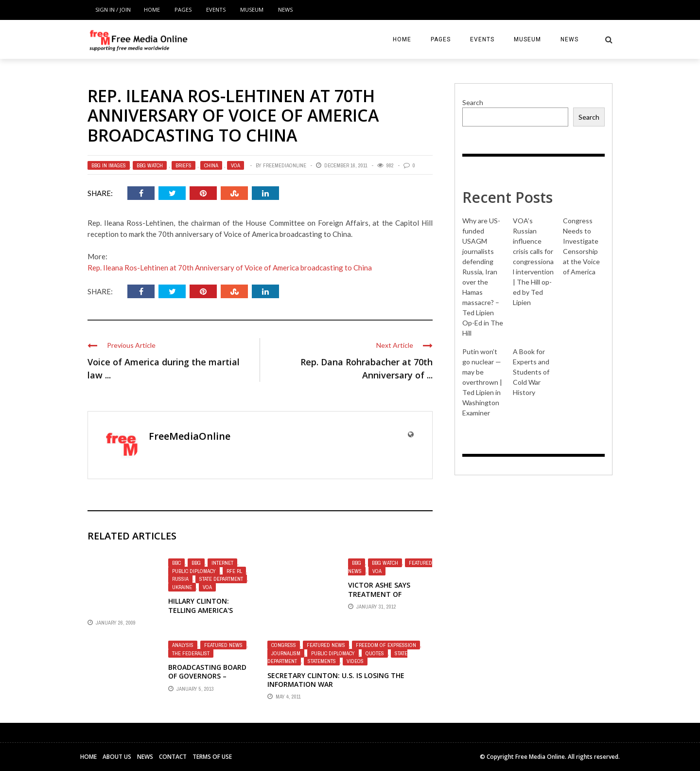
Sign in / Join (113, 9)
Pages (183, 9)
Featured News (223, 645)
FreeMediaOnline (285, 165)
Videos (355, 661)
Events (216, 9)
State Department (221, 579)
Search (473, 102)
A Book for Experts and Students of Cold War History (531, 372)
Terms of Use (212, 757)
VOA (236, 165)
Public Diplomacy (194, 571)
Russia (180, 579)
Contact (173, 757)
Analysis (183, 645)
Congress (284, 645)
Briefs (184, 165)
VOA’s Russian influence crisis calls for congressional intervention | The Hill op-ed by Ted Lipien (533, 261)
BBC (176, 563)
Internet (222, 563)
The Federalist (191, 653)
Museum (252, 9)
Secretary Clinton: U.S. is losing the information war (336, 680)
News (285, 9)
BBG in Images (109, 165)
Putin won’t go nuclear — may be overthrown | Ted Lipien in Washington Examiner (482, 382)
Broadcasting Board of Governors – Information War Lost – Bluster (207, 681)
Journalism (286, 653)
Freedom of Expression (386, 645)
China (211, 165)
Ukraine (182, 587)
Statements (322, 661)
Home (152, 9)
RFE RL (234, 571)
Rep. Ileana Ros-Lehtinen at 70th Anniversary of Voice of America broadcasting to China (230, 268)
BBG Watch (150, 165)
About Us (117, 757)
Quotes (375, 653)
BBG (196, 563)
